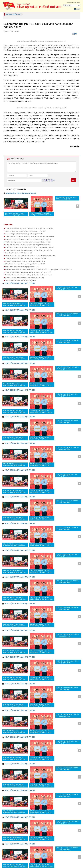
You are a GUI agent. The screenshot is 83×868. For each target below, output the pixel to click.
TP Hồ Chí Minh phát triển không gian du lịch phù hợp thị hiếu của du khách (28, 242)
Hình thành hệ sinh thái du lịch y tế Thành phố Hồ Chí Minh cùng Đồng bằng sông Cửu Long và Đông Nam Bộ (39, 269)
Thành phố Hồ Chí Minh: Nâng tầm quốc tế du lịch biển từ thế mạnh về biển (28, 272)
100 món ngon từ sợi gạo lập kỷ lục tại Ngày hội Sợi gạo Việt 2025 (25, 264)
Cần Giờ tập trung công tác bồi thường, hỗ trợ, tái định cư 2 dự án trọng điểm (41, 214)
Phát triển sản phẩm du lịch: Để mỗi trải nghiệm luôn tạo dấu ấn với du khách (29, 275)
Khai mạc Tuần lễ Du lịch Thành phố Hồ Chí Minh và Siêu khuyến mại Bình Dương (30, 255)
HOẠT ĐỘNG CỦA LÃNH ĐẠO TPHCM (21, 193)
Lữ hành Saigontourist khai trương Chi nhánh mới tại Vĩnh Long (25, 277)
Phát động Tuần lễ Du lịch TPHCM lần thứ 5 (19, 253)
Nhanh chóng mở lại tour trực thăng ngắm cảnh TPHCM (22, 266)
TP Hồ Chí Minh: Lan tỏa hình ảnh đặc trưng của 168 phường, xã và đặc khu (29, 250)
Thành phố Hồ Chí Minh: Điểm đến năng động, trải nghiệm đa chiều (26, 258)
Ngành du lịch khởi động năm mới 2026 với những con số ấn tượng (26, 231)
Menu (76, 10)
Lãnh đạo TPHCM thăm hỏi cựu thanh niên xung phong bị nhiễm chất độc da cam (15, 214)
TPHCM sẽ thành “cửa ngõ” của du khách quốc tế (20, 280)
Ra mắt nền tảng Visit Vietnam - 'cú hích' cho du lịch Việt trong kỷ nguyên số (28, 239)
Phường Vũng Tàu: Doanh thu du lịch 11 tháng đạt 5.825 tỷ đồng (25, 261)
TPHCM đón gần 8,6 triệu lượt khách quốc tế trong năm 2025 (24, 233)
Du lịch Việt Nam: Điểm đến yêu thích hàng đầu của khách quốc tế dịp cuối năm (30, 247)
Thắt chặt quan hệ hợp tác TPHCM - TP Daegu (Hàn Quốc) (67, 198)
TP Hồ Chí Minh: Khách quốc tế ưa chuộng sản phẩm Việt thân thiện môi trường (30, 236)
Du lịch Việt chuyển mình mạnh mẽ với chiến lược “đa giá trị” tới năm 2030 (28, 244)
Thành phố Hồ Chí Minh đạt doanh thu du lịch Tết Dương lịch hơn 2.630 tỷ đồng (30, 228)
